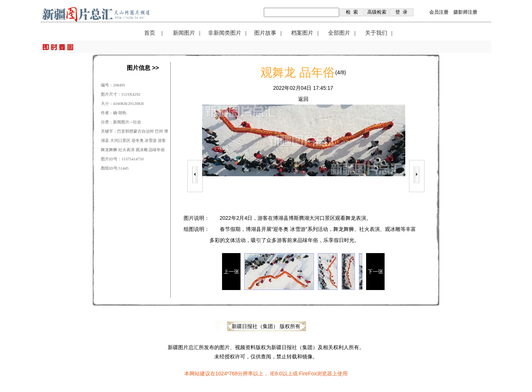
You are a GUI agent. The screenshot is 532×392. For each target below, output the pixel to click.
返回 (303, 99)
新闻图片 (184, 33)
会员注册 (439, 12)
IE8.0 (276, 374)
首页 (150, 33)
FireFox (308, 374)
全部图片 (339, 33)
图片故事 (265, 33)
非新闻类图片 (225, 33)
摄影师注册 (465, 12)
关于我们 (376, 33)
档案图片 (302, 33)
